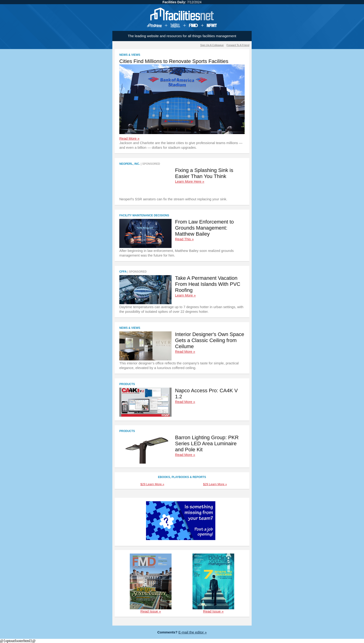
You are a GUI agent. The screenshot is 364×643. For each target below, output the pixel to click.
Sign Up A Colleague (212, 45)
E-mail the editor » (193, 632)
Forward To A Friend (238, 45)
